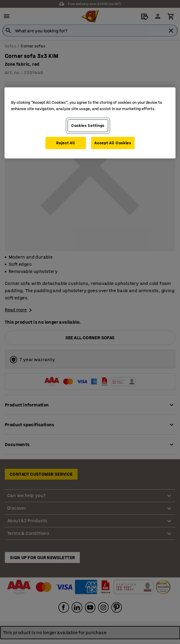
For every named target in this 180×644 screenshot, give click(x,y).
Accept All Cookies (113, 143)
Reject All (66, 143)
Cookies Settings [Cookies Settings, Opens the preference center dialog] (88, 126)
